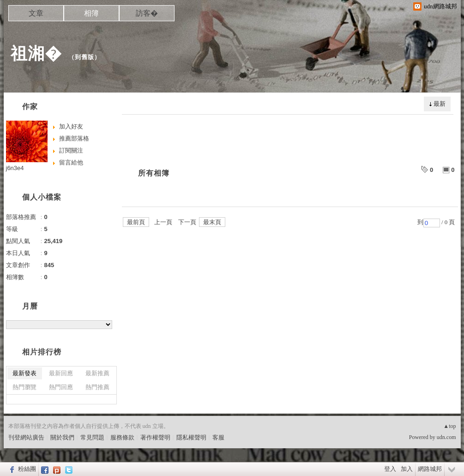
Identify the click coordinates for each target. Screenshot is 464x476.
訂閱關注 (71, 150)
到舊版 (84, 57)
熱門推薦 (97, 387)
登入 (390, 469)
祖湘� (36, 53)
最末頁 (212, 222)
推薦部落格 (74, 138)
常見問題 (92, 437)
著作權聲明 (155, 437)
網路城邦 (430, 469)
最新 (440, 104)
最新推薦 (97, 373)
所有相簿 (154, 173)
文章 (36, 13)
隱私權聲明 (191, 437)
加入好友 (71, 126)
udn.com (446, 437)
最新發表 (24, 373)
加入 (407, 469)
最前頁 (136, 222)
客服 (218, 437)
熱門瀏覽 (24, 387)
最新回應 (61, 373)
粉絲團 (27, 469)
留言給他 (71, 162)
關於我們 (62, 437)
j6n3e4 (15, 168)
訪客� (147, 13)
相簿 (91, 13)
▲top (449, 426)
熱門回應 (61, 387)
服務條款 (122, 437)
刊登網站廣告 (26, 437)
